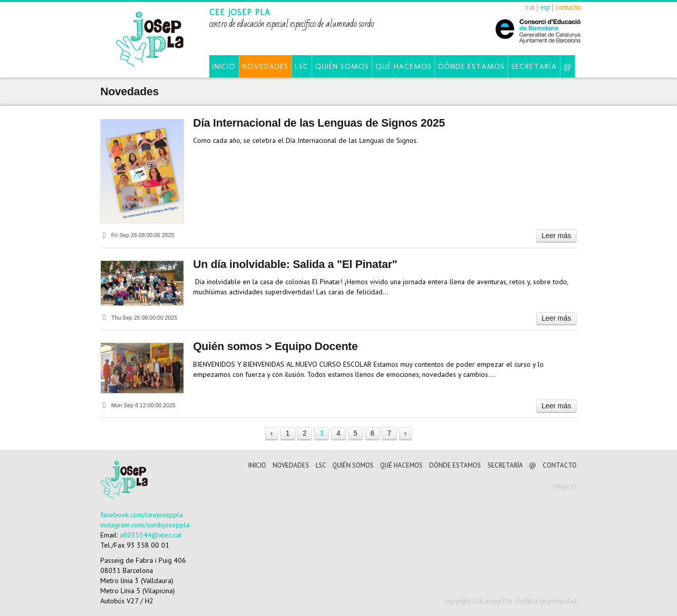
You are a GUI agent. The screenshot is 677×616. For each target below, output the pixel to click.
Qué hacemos (404, 66)
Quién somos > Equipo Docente (275, 346)
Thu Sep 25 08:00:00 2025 (139, 318)
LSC (302, 66)
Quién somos (342, 66)
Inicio (224, 66)
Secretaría (534, 66)
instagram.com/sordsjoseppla (145, 525)
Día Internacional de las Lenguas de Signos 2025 (319, 123)
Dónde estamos (472, 66)
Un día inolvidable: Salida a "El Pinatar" (295, 264)
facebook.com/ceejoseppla (142, 515)
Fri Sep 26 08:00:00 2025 (137, 235)
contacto (568, 7)
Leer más (556, 236)
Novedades (265, 66)
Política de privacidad (547, 601)
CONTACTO (560, 465)
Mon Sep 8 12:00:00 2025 (138, 405)
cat (530, 7)
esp (545, 7)
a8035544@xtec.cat (151, 535)
